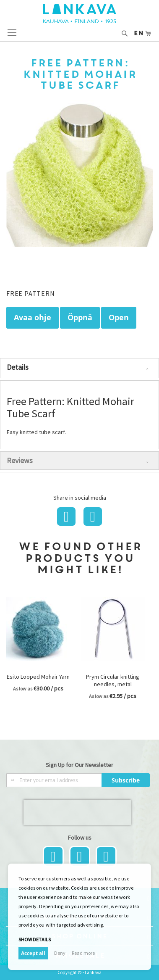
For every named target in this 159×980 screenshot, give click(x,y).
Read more (83, 953)
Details (18, 367)
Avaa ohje (33, 317)
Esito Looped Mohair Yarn (38, 677)
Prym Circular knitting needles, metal (113, 680)
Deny (60, 953)
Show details (35, 939)
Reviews (20, 460)
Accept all (33, 953)
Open (119, 317)
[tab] (79, 368)
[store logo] (79, 14)
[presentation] (77, 812)
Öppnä (80, 317)
